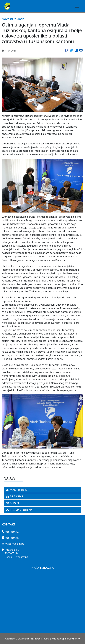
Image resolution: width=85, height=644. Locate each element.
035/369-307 (12, 532)
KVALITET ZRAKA (17, 490)
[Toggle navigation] (77, 6)
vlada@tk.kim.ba (15, 544)
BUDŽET (13, 503)
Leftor (76, 639)
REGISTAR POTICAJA (19, 510)
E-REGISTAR (15, 496)
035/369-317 (12, 538)
